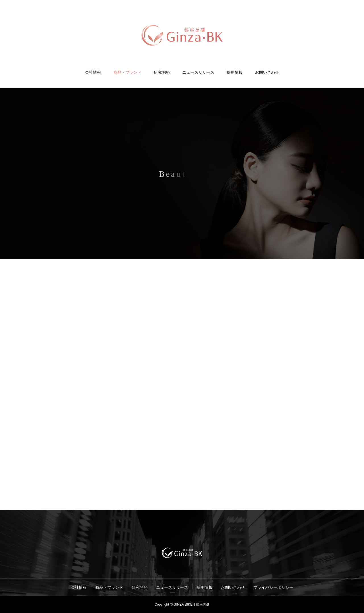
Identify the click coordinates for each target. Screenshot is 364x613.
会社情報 (93, 72)
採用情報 (235, 72)
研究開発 (162, 72)
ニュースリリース (198, 72)
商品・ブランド (127, 72)
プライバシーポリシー (273, 587)
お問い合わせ (267, 72)
